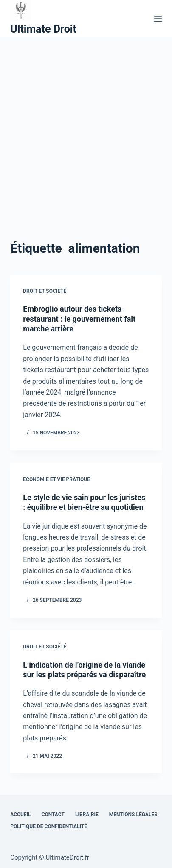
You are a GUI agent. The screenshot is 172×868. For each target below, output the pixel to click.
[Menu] (158, 19)
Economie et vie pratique (56, 479)
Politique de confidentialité (49, 826)
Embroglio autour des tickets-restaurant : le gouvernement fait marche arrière (79, 319)
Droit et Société (45, 291)
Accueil (20, 815)
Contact (53, 815)
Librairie (87, 815)
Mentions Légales (133, 815)
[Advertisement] (86, 127)
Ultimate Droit (43, 29)
